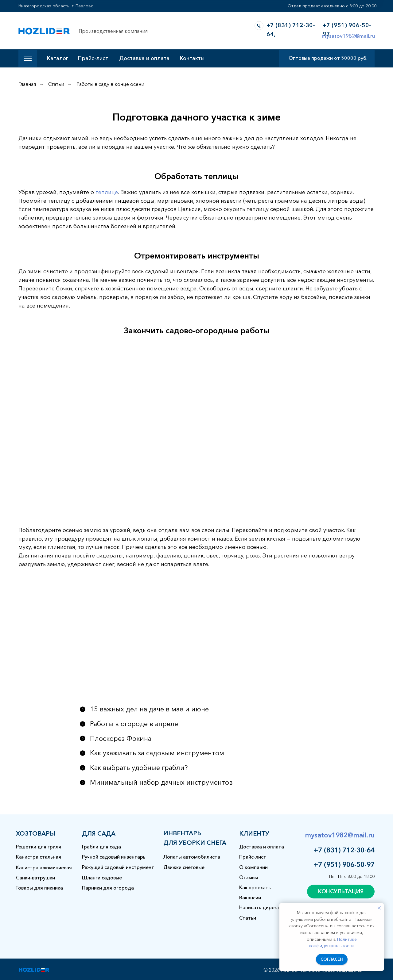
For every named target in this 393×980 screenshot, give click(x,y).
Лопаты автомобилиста (192, 857)
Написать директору (264, 907)
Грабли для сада (101, 847)
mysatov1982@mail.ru (348, 36)
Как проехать (255, 887)
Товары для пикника (39, 888)
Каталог (57, 58)
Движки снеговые (184, 867)
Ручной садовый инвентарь (114, 857)
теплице (107, 192)
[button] (341, 892)
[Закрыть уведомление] (379, 908)
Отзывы (249, 877)
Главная (27, 84)
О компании (253, 867)
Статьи (56, 84)
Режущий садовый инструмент (118, 867)
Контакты (192, 58)
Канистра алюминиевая (44, 867)
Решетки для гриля (39, 847)
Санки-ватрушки (35, 878)
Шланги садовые (102, 878)
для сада (99, 833)
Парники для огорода (108, 888)
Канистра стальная (39, 857)
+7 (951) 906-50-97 (344, 865)
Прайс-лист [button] (93, 58)
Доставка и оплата (144, 58)
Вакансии (250, 898)
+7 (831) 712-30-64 (344, 850)
